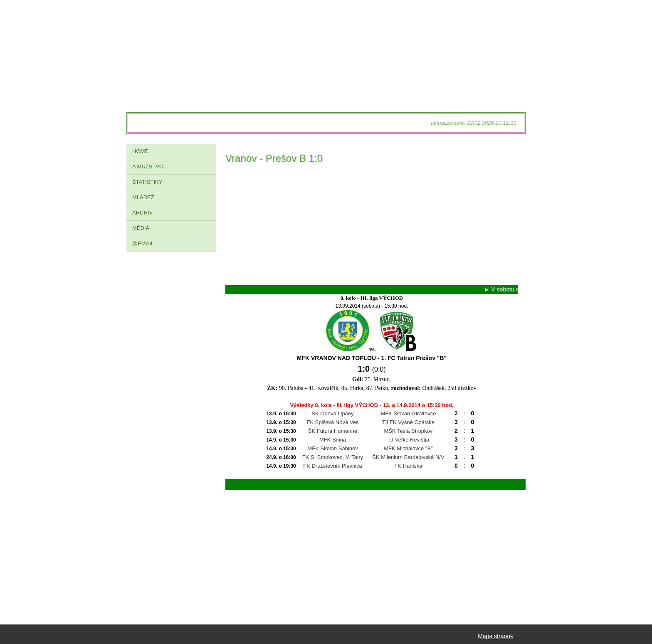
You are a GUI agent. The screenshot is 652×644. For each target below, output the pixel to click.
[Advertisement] (372, 227)
